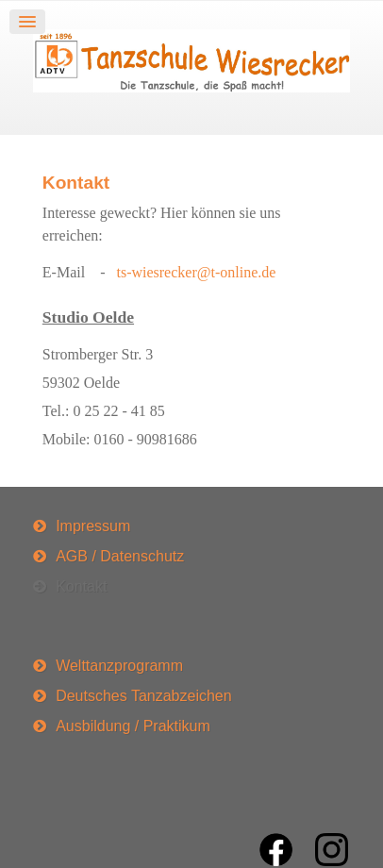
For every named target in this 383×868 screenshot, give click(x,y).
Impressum (93, 526)
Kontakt (76, 183)
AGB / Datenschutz (120, 556)
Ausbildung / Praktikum (133, 726)
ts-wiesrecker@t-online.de (196, 272)
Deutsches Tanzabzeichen (144, 696)
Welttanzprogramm (119, 666)
